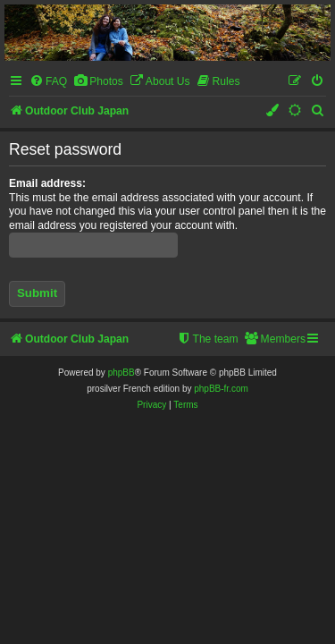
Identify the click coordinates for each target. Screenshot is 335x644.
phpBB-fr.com (221, 389)
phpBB (121, 373)
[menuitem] (48, 82)
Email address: (47, 183)
